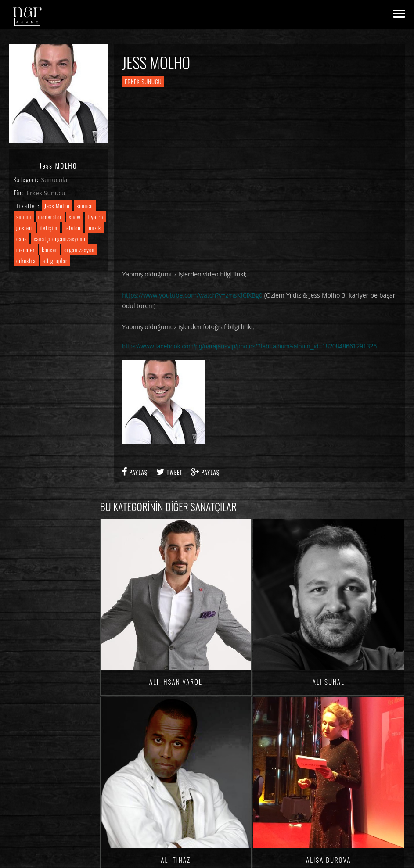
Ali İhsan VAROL (176, 681)
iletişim (48, 228)
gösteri (25, 228)
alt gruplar (55, 261)
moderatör (50, 217)
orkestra (26, 261)
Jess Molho (57, 206)
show (75, 217)
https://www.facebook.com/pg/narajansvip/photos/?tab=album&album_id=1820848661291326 (249, 346)
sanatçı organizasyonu (59, 239)
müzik (94, 228)
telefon (73, 228)
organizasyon (79, 250)
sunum (24, 217)
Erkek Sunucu (46, 193)
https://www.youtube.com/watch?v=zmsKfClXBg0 (192, 295)
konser (49, 250)
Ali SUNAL (329, 681)
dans (22, 239)
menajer (26, 250)
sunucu (85, 206)
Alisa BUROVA (328, 860)
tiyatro (95, 217)
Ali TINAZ (176, 860)
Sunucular (55, 180)
